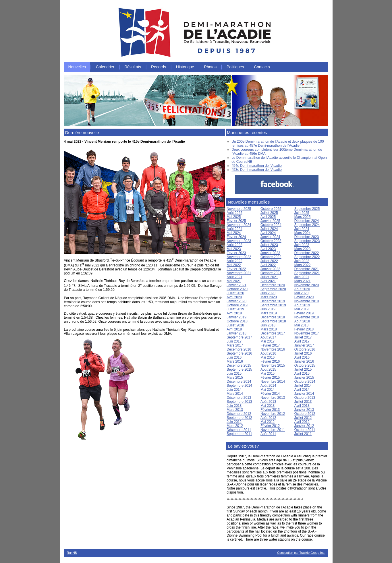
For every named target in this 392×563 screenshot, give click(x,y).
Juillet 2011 (303, 434)
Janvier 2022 (270, 269)
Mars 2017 (235, 345)
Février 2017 (270, 345)
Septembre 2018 (273, 321)
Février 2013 (270, 410)
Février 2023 (236, 253)
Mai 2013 (268, 406)
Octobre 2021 (271, 273)
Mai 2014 (268, 390)
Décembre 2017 (273, 333)
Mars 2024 (303, 233)
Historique (185, 67)
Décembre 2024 (307, 221)
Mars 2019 (269, 313)
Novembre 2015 (273, 365)
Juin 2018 (268, 325)
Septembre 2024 (307, 225)
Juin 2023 (302, 245)
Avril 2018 (234, 329)
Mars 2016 (235, 361)
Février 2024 (236, 237)
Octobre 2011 (305, 430)
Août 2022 (234, 261)
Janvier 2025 (270, 221)
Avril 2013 (302, 406)
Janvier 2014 (304, 394)
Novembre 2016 (273, 349)
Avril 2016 (302, 357)
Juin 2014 (234, 390)
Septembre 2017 (239, 337)
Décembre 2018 (273, 317)
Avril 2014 (302, 390)
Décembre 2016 (239, 349)
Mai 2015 (268, 374)
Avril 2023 (268, 249)
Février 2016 (270, 361)
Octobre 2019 (237, 305)
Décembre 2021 (307, 269)
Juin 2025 (302, 213)
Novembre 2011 (273, 430)
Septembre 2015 (239, 369)
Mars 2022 (303, 265)
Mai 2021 (234, 281)
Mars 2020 (269, 297)
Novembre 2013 (273, 398)
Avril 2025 (268, 217)
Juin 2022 (302, 261)
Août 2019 (302, 305)
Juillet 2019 (235, 309)
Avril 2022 (268, 265)
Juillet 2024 (269, 229)
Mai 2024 (234, 233)
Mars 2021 (303, 281)
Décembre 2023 (307, 237)
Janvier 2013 (304, 410)
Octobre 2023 (271, 241)
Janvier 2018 (236, 333)
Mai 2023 (234, 249)
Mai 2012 (268, 422)
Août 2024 (234, 229)
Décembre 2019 (273, 301)
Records (159, 67)
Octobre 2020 (237, 289)
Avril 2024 (268, 233)
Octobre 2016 (305, 349)
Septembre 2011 (239, 434)
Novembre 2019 (307, 301)
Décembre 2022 (307, 253)
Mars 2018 (269, 329)
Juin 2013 (234, 406)
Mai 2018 (301, 325)
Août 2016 (268, 353)
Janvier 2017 (304, 345)
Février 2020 (304, 297)
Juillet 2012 (303, 418)
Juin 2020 (268, 293)
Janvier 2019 (236, 317)
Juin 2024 (302, 229)
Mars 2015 (235, 378)
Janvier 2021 (236, 285)
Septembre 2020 (273, 289)
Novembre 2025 (239, 209)
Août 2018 (302, 321)
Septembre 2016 (239, 353)
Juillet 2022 (269, 261)
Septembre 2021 (307, 273)
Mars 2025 (303, 217)
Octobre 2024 (271, 225)
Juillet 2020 (235, 293)
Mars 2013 (235, 410)
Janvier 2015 (304, 378)
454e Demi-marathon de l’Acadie (257, 166)
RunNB (72, 553)
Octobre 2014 (305, 382)
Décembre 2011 (239, 430)
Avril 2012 (302, 422)
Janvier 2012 (304, 426)
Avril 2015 (302, 374)
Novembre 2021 (239, 273)
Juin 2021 (302, 277)
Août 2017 (268, 337)
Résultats (133, 67)
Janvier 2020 (236, 301)
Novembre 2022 (239, 257)
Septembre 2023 (307, 241)
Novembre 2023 (239, 241)
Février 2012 (270, 426)
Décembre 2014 (239, 382)
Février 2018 (304, 329)
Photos (211, 67)
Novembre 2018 (307, 317)
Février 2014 (270, 394)
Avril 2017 (302, 341)
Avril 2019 (234, 313)
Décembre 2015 (239, 365)
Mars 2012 (235, 426)
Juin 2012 (234, 422)
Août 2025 (234, 213)
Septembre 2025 (307, 209)
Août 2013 (268, 402)
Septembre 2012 (239, 418)
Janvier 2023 (270, 253)
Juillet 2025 (269, 213)
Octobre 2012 (305, 414)
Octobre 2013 (305, 398)
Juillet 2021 (269, 277)
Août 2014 (268, 386)
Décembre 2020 (273, 285)
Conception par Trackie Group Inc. (301, 553)
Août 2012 (268, 418)
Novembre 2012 (273, 414)
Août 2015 (268, 369)
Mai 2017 (268, 341)
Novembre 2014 (273, 382)
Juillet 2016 (303, 353)
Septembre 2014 (239, 386)
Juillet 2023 (269, 245)
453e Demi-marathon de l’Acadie (257, 170)
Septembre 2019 (273, 305)
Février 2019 (304, 313)
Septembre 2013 (239, 402)
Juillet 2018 (235, 325)
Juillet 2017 (303, 337)
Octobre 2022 (271, 257)
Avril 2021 (268, 281)
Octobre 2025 (271, 209)
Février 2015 (270, 378)
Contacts (262, 67)
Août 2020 (302, 289)
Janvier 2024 (270, 237)
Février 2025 (236, 221)
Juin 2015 (234, 374)
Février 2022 (236, 269)
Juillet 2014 (303, 386)
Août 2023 (234, 245)
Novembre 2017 (307, 333)
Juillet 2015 (303, 369)
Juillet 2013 (303, 402)
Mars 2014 (235, 394)
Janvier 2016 (304, 361)
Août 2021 (234, 277)
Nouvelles (77, 67)
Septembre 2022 (307, 257)
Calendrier (105, 67)
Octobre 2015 (305, 365)
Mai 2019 (301, 309)
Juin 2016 (234, 357)
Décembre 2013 (239, 398)
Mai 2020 (301, 293)
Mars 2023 (303, 249)
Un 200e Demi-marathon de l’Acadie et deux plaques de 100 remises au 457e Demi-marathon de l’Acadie (278, 144)
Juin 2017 (234, 341)
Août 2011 (268, 434)
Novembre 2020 (307, 285)
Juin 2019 (268, 309)
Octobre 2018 (237, 321)
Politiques (235, 67)
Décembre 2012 (239, 414)
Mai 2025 (234, 217)
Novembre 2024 (239, 225)
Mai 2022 (234, 265)
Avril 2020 (234, 297)
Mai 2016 (268, 357)
